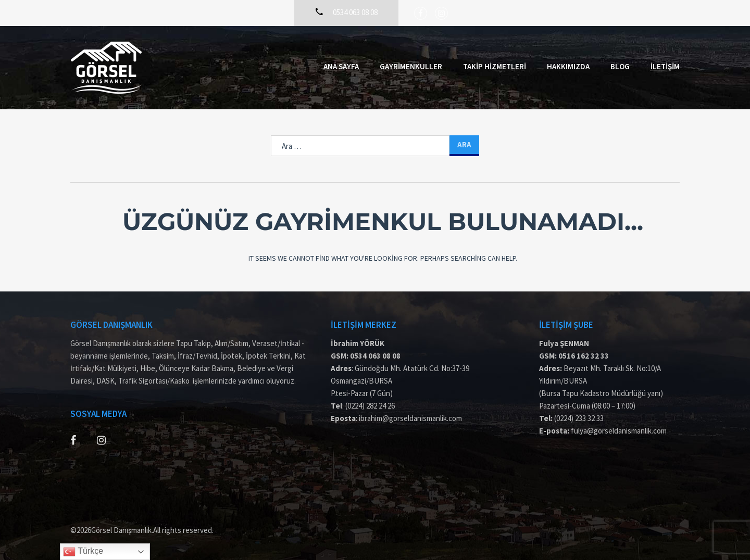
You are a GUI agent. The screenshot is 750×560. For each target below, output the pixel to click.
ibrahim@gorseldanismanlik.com (410, 418)
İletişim (665, 66)
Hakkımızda (568, 66)
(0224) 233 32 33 (579, 418)
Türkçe (83, 552)
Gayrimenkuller (411, 66)
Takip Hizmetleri (495, 66)
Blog (620, 66)
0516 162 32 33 (584, 356)
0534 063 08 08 (375, 356)
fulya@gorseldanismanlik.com (619, 431)
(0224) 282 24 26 (370, 406)
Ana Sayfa (341, 66)
